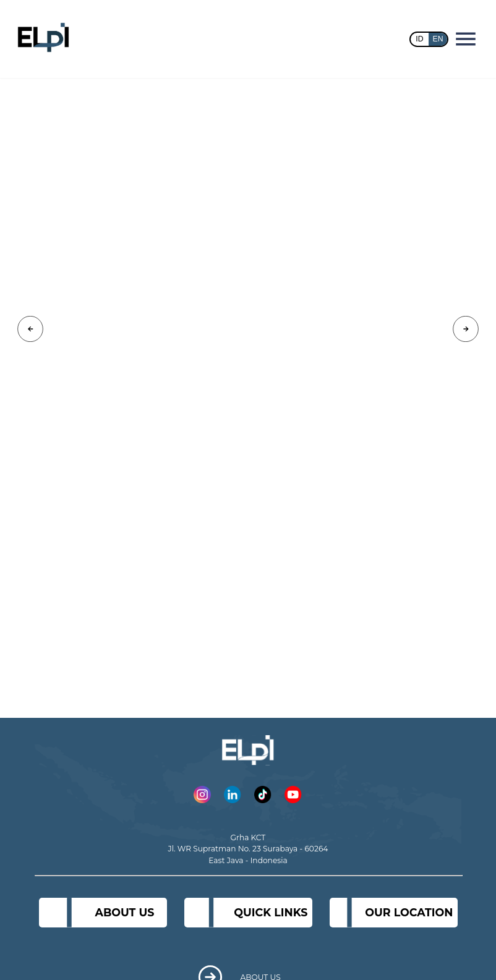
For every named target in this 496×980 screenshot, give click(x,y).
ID (419, 39)
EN (438, 39)
